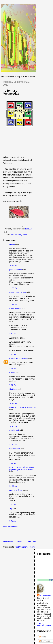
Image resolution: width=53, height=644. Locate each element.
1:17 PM (13, 334)
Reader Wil (14, 430)
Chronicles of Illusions (19, 358)
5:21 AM (13, 463)
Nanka (12, 245)
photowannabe (16, 270)
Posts (42, 637)
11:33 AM (13, 486)
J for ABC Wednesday (11, 92)
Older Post (31, 542)
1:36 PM (13, 354)
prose (25, 235)
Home (20, 542)
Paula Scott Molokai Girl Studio (22, 407)
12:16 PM (13, 305)
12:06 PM (13, 288)
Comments (45, 641)
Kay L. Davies (15, 309)
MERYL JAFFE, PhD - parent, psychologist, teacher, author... (22, 468)
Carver (12, 373)
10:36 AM (13, 266)
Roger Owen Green (18, 292)
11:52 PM (13, 445)
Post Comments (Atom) (25, 547)
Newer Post (8, 542)
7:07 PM (13, 385)
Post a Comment (10, 527)
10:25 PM (13, 426)
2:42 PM (13, 505)
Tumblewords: (46, 595)
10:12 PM (13, 403)
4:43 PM (13, 369)
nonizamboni (15, 449)
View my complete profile (44, 625)
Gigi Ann (13, 389)
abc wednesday (16, 235)
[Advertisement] (27, 535)
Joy (11, 509)
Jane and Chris (16, 490)
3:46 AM (13, 521)
